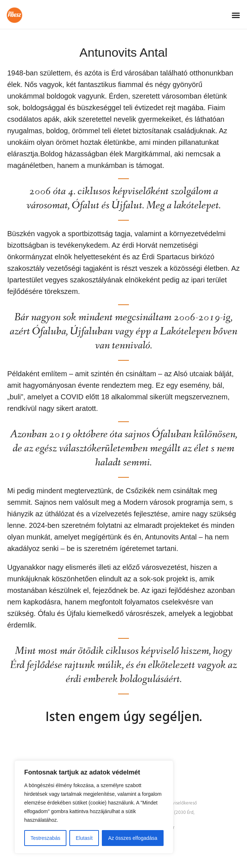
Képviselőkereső (181, 803)
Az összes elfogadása (133, 838)
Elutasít (84, 838)
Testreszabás (45, 838)
